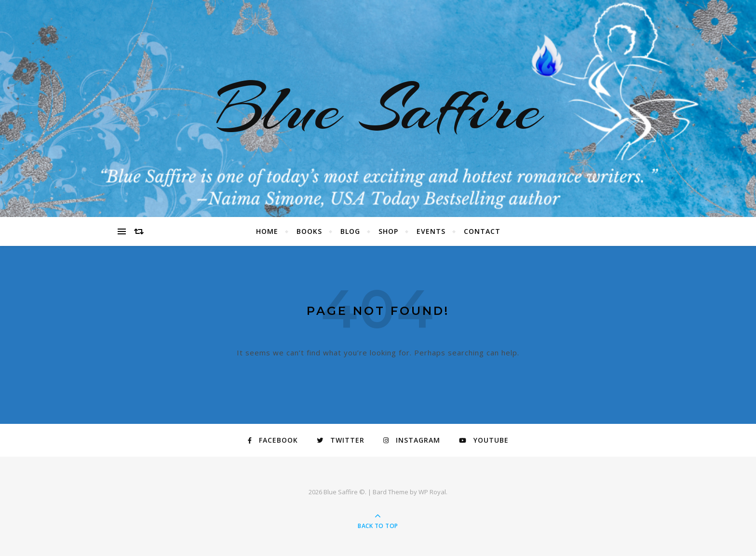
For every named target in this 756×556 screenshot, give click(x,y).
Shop (388, 231)
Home (267, 231)
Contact (482, 231)
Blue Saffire (378, 108)
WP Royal (432, 492)
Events (431, 231)
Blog (350, 231)
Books (309, 231)
